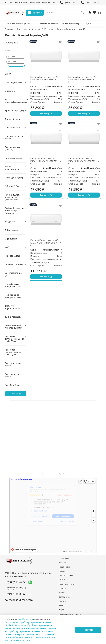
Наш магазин (65, 567)
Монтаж (46, 3)
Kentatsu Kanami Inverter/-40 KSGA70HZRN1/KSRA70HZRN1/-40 (46, 243)
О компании (21, 3)
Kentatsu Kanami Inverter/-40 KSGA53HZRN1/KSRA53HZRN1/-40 (84, 79)
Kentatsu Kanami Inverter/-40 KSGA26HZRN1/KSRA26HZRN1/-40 (84, 161)
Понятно (88, 630)
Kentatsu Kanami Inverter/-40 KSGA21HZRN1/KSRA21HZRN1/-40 (46, 161)
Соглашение (64, 597)
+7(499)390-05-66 (16, 594)
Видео (62, 610)
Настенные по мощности (18, 23)
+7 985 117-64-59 (90, 3)
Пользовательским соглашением (29, 628)
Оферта (62, 601)
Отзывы (62, 588)
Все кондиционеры (72, 23)
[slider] (8, 66)
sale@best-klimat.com (19, 600)
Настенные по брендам (46, 23)
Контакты (35, 3)
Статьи (62, 580)
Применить (16, 394)
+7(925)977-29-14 (69, 3)
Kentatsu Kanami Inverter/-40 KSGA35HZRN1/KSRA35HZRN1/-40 (46, 79)
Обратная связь (66, 575)
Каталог (9, 3)
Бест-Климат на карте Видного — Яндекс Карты (53, 474)
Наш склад (63, 571)
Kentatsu (49, 29)
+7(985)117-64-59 (16, 582)
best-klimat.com (25, 619)
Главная (9, 29)
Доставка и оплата (67, 584)
